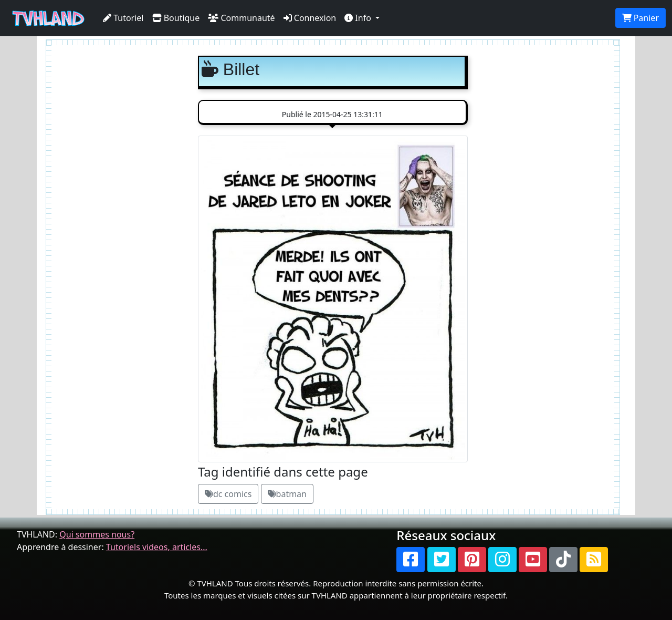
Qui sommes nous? (97, 534)
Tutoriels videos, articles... (157, 547)
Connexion (310, 18)
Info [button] (359, 18)
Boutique (176, 18)
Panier (640, 18)
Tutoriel (123, 18)
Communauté (241, 18)
